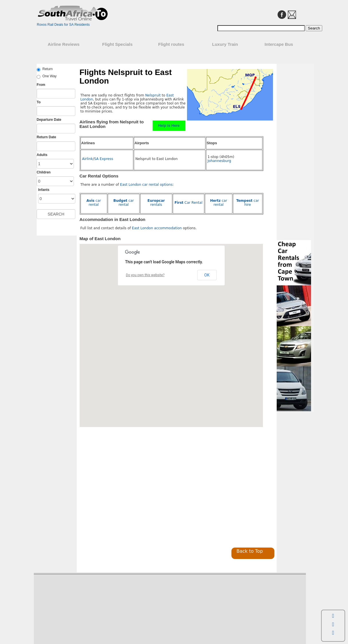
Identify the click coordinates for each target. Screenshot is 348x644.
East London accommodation (157, 228)
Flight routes (171, 44)
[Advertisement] (128, 497)
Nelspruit (153, 95)
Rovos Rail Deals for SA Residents (63, 25)
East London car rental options (146, 185)
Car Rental (188, 203)
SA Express (104, 159)
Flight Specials (117, 44)
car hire (248, 203)
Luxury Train (225, 44)
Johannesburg (219, 161)
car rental (94, 203)
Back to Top (250, 551)
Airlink (88, 159)
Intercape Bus (279, 44)
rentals (156, 203)
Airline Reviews (63, 44)
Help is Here (169, 126)
